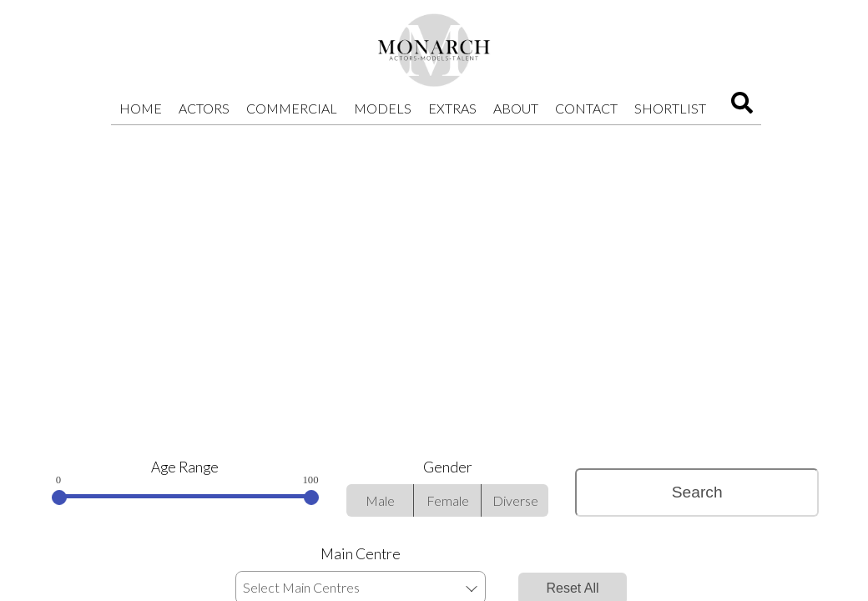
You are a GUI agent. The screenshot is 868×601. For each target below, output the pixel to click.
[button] (471, 588)
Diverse (515, 500)
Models (383, 108)
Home (141, 108)
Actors (204, 108)
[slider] (59, 497)
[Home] (434, 50)
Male (380, 500)
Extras (452, 108)
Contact (586, 108)
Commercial (292, 108)
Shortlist (670, 108)
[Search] (742, 108)
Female (448, 500)
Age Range (185, 467)
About (516, 108)
